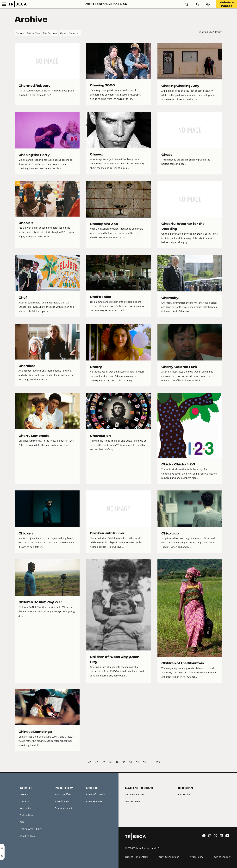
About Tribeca (27, 836)
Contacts (24, 801)
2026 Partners (133, 801)
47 (103, 762)
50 (124, 762)
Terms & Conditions (168, 857)
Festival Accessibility (31, 829)
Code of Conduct (221, 857)
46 (97, 762)
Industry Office (63, 794)
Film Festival (184, 794)
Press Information (96, 794)
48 (110, 762)
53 (144, 762)
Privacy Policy (196, 857)
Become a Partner (135, 794)
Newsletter (25, 808)
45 (90, 762)
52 (137, 762)
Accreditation (62, 801)
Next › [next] (220, 763)
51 (131, 762)
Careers (24, 794)
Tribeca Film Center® (137, 857)
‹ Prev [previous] (17, 763)
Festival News (27, 815)
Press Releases (94, 801)
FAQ (22, 822)
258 (158, 762)
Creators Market (63, 808)
